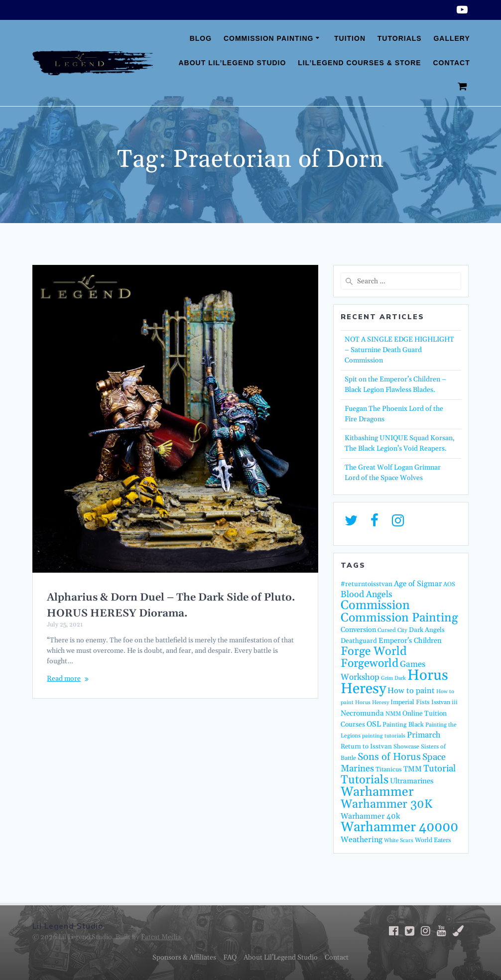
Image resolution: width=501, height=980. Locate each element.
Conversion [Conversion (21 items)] (358, 630)
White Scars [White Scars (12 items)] (399, 841)
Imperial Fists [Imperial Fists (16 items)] (410, 702)
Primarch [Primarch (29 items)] (424, 735)
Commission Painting (269, 38)
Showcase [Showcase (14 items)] (406, 747)
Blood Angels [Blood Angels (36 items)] (367, 595)
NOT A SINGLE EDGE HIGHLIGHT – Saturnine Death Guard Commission (399, 350)
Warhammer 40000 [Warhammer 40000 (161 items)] (399, 827)
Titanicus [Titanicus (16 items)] (389, 769)
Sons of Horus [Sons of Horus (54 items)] (389, 757)
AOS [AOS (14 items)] (449, 584)
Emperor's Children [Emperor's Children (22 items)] (410, 641)
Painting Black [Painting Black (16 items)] (403, 725)
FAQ (230, 958)
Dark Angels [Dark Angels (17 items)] (427, 630)
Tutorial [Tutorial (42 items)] (439, 769)
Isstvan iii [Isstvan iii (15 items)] (444, 702)
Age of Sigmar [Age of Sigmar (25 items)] (418, 584)
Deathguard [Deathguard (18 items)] (359, 641)
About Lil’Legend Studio (233, 63)
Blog (201, 38)
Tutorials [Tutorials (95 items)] (365, 780)
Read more (64, 679)
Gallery (451, 38)
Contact (451, 63)
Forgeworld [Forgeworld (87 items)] (370, 664)
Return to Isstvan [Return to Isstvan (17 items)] (366, 747)
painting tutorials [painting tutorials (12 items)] (384, 736)
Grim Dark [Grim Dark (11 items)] (393, 678)
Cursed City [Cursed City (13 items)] (392, 630)
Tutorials (400, 38)
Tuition (350, 38)
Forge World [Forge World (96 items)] (374, 651)
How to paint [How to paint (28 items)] (411, 691)
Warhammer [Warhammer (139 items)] (377, 792)
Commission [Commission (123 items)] (375, 606)
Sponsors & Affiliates (184, 958)
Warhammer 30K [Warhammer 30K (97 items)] (386, 804)
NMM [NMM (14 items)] (393, 714)
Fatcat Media (161, 937)
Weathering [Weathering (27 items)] (362, 840)
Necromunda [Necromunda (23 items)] (362, 713)
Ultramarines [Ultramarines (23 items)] (412, 781)
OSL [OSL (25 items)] (374, 724)
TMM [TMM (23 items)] (413, 769)
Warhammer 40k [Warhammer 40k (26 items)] (370, 816)
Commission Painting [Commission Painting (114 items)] (399, 618)
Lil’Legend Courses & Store (359, 63)
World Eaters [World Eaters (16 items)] (433, 840)
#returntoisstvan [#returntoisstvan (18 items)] (367, 584)
